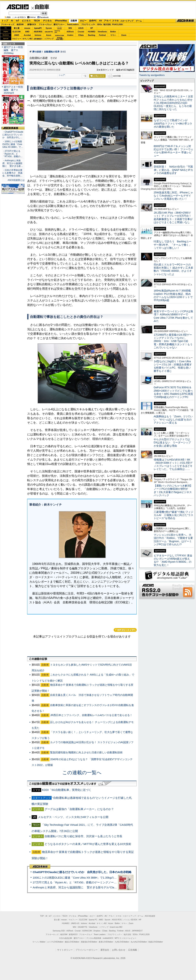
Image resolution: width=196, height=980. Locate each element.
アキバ (107, 21)
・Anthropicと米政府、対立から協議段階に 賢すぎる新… (13, 163)
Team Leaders (100, 934)
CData (81, 35)
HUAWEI (92, 32)
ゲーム (139, 21)
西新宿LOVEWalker (89, 942)
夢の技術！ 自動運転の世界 (46, 52)
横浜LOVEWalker (72, 942)
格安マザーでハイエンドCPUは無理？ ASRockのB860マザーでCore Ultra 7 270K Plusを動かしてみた (173, 316)
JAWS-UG (75, 923)
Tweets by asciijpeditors (152, 75)
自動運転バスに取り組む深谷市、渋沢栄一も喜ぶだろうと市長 (83, 836)
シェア (62, 75)
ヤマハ (113, 35)
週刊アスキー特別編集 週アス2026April (13, 90)
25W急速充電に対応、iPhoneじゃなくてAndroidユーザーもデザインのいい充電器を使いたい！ (173, 196)
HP (92, 28)
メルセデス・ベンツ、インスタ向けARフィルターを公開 (73, 817)
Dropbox (70, 35)
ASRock (70, 32)
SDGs (100, 24)
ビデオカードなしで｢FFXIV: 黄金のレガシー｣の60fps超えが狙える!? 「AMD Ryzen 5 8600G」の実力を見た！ (173, 560)
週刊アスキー (59, 24)
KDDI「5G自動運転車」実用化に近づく (67, 790)
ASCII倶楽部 (186, 21)
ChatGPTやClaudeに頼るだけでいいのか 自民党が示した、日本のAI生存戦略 (82, 872)
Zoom (124, 35)
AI (12, 21)
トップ (5, 21)
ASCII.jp (17, 7)
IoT (18, 21)
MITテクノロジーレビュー (125, 938)
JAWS (16, 35)
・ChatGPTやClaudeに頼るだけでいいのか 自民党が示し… (13, 135)
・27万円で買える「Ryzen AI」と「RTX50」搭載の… (12, 154)
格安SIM (20, 24)
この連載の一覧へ (82, 773)
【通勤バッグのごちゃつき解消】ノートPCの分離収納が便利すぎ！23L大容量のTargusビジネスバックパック (173, 490)
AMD (27, 32)
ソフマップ (49, 39)
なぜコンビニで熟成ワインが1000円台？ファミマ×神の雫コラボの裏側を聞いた (173, 123)
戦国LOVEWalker (156, 942)
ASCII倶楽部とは (16, 180)
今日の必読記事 (65, 938)
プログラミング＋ (115, 934)
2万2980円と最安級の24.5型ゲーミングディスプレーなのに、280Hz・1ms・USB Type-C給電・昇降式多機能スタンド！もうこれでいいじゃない (173, 341)
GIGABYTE (49, 32)
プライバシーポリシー (87, 950)
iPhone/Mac (61, 21)
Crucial (81, 32)
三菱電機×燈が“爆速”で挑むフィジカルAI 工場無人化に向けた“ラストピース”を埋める (173, 515)
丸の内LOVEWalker (139, 942)
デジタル (47, 21)
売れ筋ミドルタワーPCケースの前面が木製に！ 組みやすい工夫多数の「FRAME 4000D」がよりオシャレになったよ (173, 269)
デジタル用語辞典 (94, 938)
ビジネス (26, 21)
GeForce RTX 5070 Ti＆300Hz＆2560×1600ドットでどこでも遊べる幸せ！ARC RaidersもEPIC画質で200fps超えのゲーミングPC (173, 392)
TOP (42, 916)
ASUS (81, 28)
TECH (37, 21)
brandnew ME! (60, 39)
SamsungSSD (57, 31)
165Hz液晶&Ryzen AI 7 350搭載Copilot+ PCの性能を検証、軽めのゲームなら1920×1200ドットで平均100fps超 (173, 295)
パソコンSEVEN (60, 28)
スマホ (115, 21)
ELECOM (17, 32)
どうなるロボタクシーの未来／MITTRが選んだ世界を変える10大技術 (88, 844)
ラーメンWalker (39, 942)
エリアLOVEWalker (55, 942)
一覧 (85, 76)
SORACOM (87, 931)
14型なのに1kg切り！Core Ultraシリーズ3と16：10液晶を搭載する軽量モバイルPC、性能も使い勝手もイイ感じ (173, 366)
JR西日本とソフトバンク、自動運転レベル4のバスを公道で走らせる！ (91, 715)
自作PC (93, 21)
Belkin (113, 32)
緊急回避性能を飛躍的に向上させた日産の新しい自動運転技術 (86, 752)
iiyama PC (93, 920)
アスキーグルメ (45, 24)
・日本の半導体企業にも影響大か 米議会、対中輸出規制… (12, 173)
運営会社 (105, 950)
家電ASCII (32, 24)
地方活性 (107, 24)
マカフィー (17, 39)
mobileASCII (108, 938)
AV (101, 21)
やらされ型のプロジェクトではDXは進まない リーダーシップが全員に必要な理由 (172, 443)
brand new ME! (116, 927)
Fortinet (102, 35)
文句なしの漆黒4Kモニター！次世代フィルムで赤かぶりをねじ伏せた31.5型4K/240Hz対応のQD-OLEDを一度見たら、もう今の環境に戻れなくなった (173, 103)
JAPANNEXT (38, 39)
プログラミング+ (88, 24)
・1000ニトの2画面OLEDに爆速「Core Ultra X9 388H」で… (13, 144)
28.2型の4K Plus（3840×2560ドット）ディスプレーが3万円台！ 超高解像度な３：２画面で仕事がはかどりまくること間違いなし (173, 217)
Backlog (92, 35)
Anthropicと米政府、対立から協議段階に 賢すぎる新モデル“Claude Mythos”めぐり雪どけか (91, 887)
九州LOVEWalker (122, 942)
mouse (27, 28)
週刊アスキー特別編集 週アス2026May (13, 50)
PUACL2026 (118, 24)
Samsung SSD (59, 931)
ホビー (83, 21)
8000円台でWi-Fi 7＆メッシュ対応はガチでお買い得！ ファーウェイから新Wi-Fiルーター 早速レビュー (173, 151)
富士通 (17, 28)
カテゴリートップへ (125, 630)
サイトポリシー (65, 950)
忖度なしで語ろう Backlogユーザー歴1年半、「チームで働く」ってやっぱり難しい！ (173, 245)
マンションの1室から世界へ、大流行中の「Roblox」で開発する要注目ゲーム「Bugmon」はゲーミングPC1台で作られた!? (173, 540)
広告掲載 (133, 950)
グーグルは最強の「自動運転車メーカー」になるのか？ (79, 809)
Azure (49, 35)
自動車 (42, 7)
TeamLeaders (73, 24)
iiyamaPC (38, 28)
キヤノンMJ (27, 39)
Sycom (49, 28)
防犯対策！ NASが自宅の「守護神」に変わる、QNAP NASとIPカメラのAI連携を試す (173, 170)
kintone (38, 35)
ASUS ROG (38, 32)
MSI (70, 28)
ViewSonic (102, 32)
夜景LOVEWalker (106, 942)
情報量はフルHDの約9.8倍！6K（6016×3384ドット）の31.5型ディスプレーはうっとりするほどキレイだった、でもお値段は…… (173, 464)
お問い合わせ (119, 950)
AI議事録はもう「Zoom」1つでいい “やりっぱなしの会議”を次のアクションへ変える (173, 420)
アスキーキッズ (8, 24)
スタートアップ (127, 21)
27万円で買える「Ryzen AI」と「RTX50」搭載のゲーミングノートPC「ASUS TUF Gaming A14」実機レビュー (103, 882)
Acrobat (27, 35)
